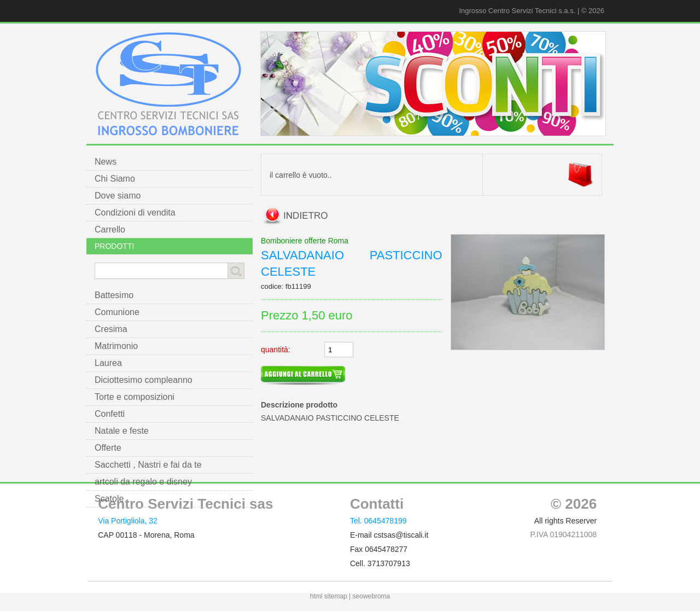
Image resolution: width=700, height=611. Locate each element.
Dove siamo (118, 196)
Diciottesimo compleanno (144, 380)
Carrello (110, 229)
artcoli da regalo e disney (143, 482)
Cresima (111, 329)
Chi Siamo (115, 179)
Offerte (108, 448)
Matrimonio (116, 346)
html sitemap (329, 596)
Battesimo (114, 295)
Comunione (117, 312)
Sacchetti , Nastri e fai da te (148, 465)
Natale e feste (122, 431)
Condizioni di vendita (135, 213)
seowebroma (372, 596)
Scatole (109, 499)
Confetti (110, 414)
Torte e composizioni (135, 397)
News (106, 162)
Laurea (108, 363)
